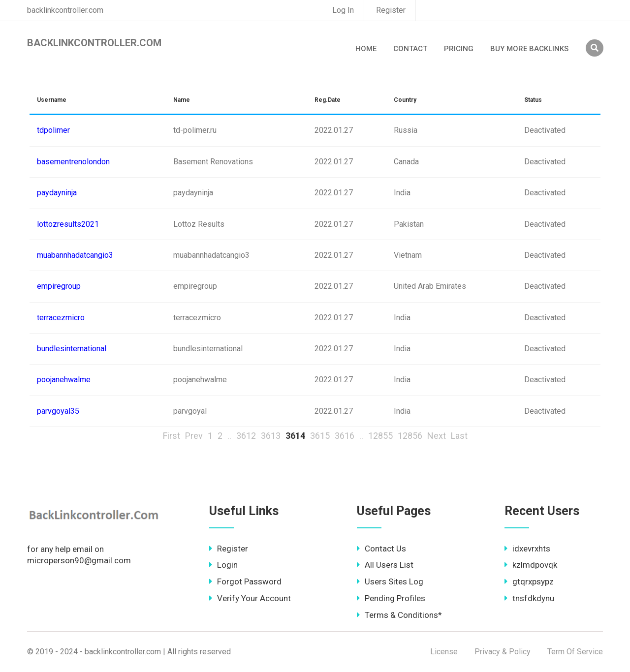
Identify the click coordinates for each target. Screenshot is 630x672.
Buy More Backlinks (529, 49)
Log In (343, 10)
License (444, 652)
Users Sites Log (390, 581)
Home (366, 49)
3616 (345, 436)
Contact (410, 49)
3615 (320, 436)
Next (437, 436)
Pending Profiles (391, 598)
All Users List (385, 565)
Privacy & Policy (503, 652)
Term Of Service (575, 652)
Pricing (459, 49)
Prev (194, 436)
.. (229, 436)
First (172, 436)
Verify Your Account (250, 598)
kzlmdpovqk (531, 565)
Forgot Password (245, 581)
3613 (271, 436)
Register (391, 10)
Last (459, 436)
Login (223, 565)
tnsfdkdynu (529, 598)
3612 (246, 436)
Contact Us (381, 549)
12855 (380, 436)
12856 (410, 436)
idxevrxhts (527, 549)
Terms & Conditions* (399, 615)
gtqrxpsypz (529, 581)
